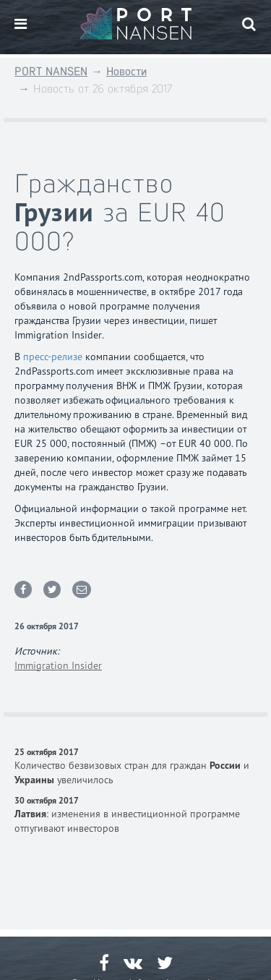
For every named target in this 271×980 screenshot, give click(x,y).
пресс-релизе (53, 357)
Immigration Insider (58, 665)
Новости (126, 71)
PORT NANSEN (51, 71)
